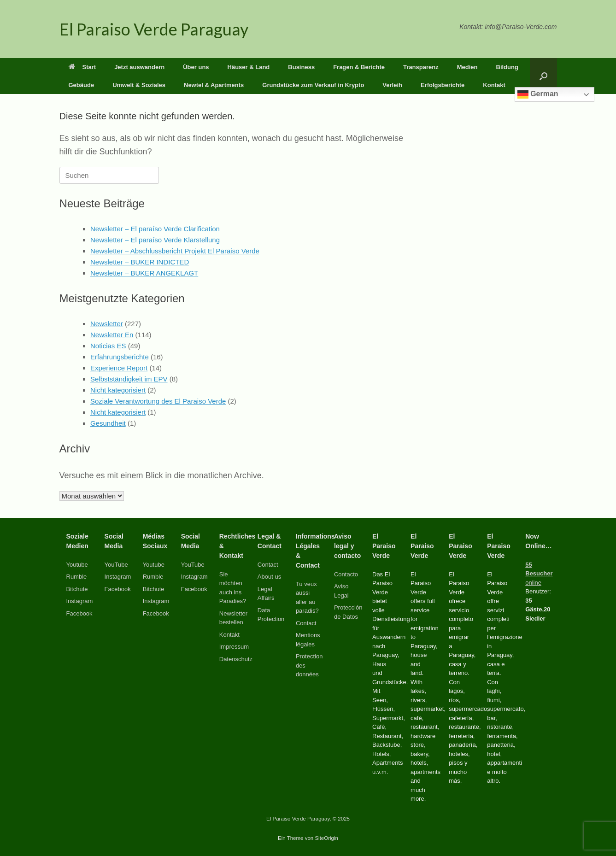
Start (82, 67)
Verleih (392, 85)
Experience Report (119, 368)
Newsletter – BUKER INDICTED (140, 262)
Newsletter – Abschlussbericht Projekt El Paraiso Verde (175, 251)
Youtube (77, 565)
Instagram (80, 601)
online (539, 574)
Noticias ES (108, 346)
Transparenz (421, 67)
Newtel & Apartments (214, 85)
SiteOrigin (326, 838)
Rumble (77, 577)
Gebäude (82, 85)
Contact (268, 565)
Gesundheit (108, 423)
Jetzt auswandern (139, 67)
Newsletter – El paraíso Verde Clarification (155, 229)
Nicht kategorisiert (118, 390)
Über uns (196, 67)
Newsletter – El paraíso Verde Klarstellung (155, 240)
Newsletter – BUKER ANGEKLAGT (144, 273)
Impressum (234, 647)
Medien (467, 67)
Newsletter (107, 324)
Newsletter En (112, 335)
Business (301, 67)
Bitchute (77, 589)
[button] (543, 76)
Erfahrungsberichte (120, 357)
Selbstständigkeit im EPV (129, 379)
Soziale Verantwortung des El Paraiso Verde (158, 401)
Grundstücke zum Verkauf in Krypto (313, 85)
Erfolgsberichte (443, 85)
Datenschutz (236, 659)
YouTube (116, 565)
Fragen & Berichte (359, 67)
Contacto (346, 574)
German (538, 94)
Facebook (79, 613)
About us (269, 577)
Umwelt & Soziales (139, 85)
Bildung (507, 67)
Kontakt (494, 85)
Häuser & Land (249, 67)
